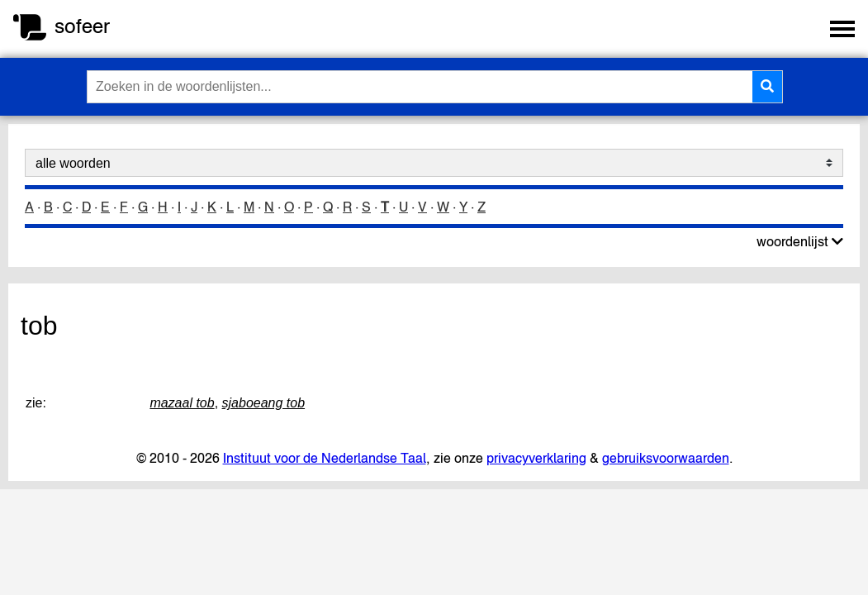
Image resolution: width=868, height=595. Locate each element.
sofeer (82, 26)
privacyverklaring (536, 458)
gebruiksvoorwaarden (666, 458)
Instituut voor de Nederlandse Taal (325, 458)
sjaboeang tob (264, 403)
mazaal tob (182, 403)
